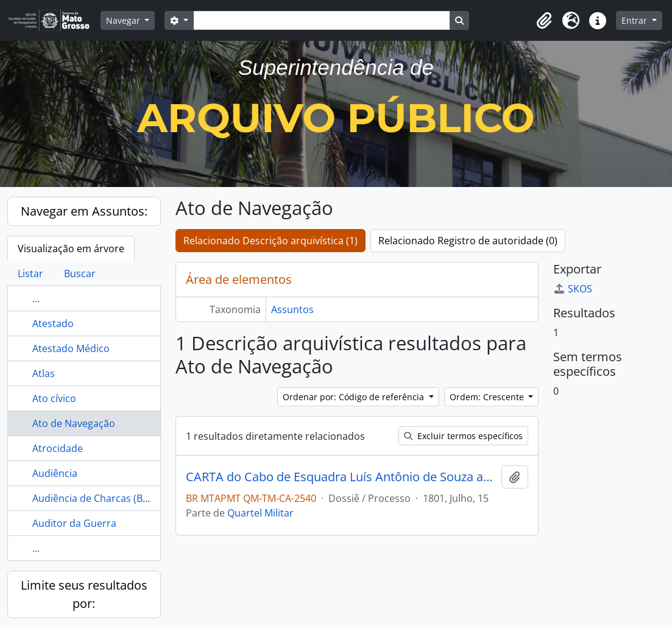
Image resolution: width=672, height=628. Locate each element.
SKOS (573, 289)
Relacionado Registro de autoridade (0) (468, 241)
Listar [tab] (30, 273)
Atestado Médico (71, 348)
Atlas (44, 373)
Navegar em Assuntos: (84, 211)
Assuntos (292, 309)
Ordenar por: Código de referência (355, 397)
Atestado (53, 323)
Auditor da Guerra (74, 523)
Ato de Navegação (74, 423)
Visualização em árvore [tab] (71, 249)
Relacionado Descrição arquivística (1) (271, 241)
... (36, 298)
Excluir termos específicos (463, 436)
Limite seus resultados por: (84, 594)
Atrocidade (58, 448)
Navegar (124, 20)
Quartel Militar (260, 513)
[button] (544, 21)
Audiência (55, 473)
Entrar (635, 20)
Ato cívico (54, 398)
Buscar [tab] (80, 273)
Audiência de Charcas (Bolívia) (101, 498)
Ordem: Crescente (488, 397)
